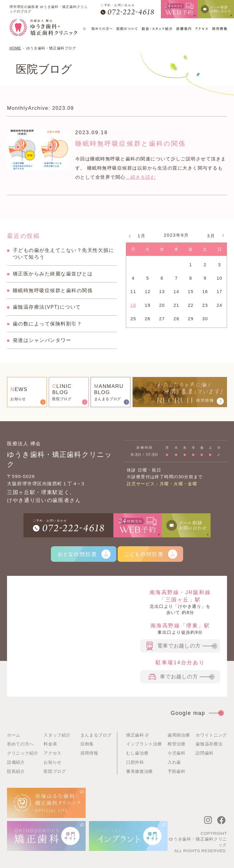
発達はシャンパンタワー (42, 340)
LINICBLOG (62, 389)
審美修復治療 (140, 771)
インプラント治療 (144, 744)
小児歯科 (177, 753)
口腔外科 (135, 762)
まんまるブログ (96, 735)
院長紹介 (16, 771)
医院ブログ (55, 771)
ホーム (14, 735)
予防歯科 (177, 771)
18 (133, 305)
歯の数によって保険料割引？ (48, 324)
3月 (211, 236)
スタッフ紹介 (57, 735)
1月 (142, 236)
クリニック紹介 (23, 753)
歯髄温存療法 (209, 744)
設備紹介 (16, 762)
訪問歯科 (205, 753)
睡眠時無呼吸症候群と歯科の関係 (141, 143)
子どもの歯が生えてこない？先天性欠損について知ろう (64, 254)
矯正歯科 (138, 735)
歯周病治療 (179, 735)
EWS (19, 389)
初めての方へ (20, 744)
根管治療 (177, 744)
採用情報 (89, 753)
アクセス (53, 753)
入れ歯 (174, 762)
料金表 (50, 744)
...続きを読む (141, 177)
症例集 (87, 744)
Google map (197, 713)
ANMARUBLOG (109, 389)
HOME (15, 48)
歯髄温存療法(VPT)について (47, 307)
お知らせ (53, 762)
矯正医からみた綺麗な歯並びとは (53, 274)
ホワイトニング (211, 735)
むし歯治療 (137, 753)
